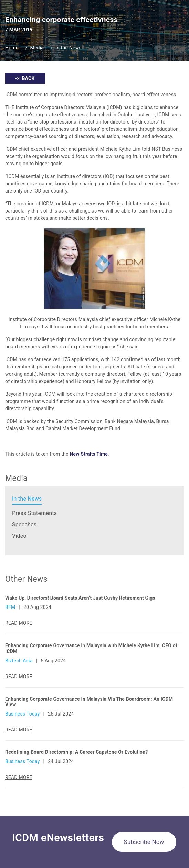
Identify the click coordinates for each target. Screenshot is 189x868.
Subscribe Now (144, 842)
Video (19, 536)
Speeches (24, 525)
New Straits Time (89, 454)
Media (37, 48)
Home (12, 48)
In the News (69, 48)
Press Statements (34, 513)
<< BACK (25, 78)
